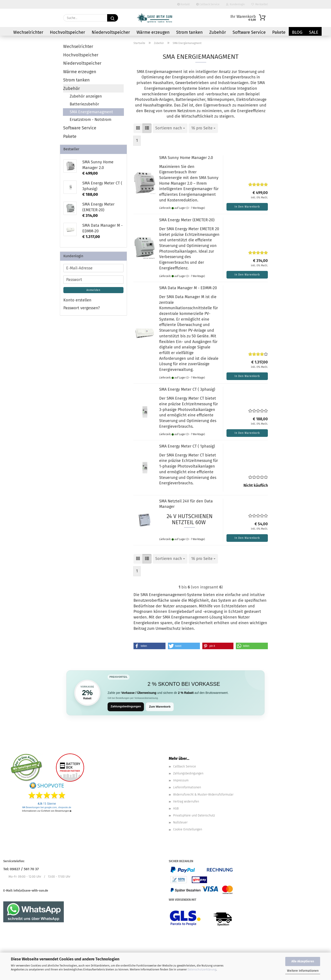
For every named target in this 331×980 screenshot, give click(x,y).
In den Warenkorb (247, 207)
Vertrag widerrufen (186, 802)
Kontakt (183, 4)
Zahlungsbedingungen (126, 706)
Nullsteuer (180, 822)
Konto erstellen (77, 300)
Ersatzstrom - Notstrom (90, 120)
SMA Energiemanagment (91, 112)
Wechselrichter (28, 32)
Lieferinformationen (187, 787)
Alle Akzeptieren (303, 961)
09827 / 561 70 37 (24, 869)
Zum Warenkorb (160, 707)
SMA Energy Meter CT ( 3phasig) (187, 389)
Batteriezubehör (84, 104)
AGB (176, 808)
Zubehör (218, 32)
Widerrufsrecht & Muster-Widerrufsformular (203, 795)
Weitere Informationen (303, 971)
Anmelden (93, 290)
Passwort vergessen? (82, 308)
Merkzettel (260, 4)
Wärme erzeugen (153, 32)
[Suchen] (113, 18)
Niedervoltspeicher (111, 32)
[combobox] (170, 128)
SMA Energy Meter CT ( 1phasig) (187, 446)
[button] (138, 128)
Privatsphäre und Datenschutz (194, 815)
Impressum (181, 780)
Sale (314, 32)
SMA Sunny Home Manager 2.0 (186, 158)
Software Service (249, 32)
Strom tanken (189, 32)
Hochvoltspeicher (68, 32)
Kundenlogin (235, 4)
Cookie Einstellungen (188, 829)
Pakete (279, 32)
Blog (297, 32)
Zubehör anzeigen (86, 96)
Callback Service (208, 4)
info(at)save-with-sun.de (31, 891)
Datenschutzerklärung (202, 969)
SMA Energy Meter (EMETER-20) (187, 220)
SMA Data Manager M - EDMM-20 (188, 288)
